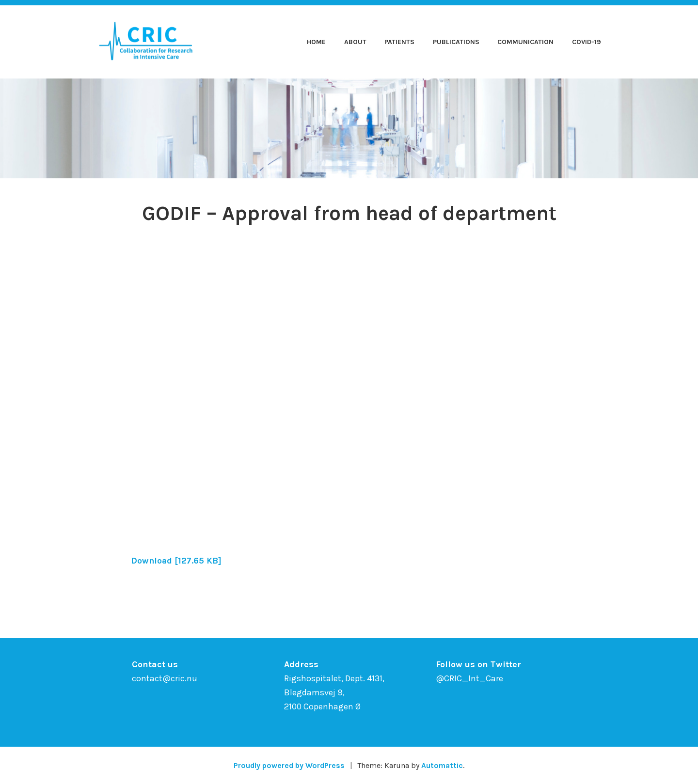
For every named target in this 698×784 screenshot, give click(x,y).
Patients (399, 42)
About (355, 42)
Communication (525, 42)
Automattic (443, 765)
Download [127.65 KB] (177, 561)
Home (316, 42)
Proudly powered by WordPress (289, 765)
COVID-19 (587, 42)
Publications (456, 42)
